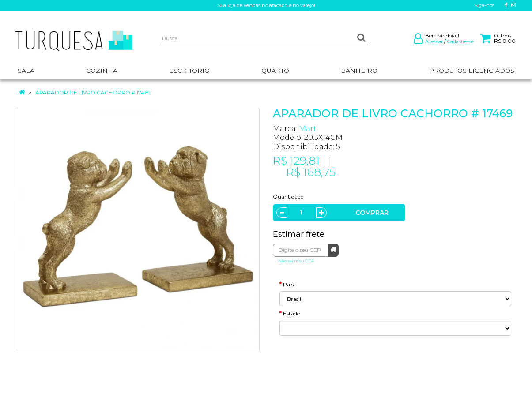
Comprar (372, 213)
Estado (292, 313)
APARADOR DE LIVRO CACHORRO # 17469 (93, 92)
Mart (308, 129)
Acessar (434, 41)
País (288, 284)
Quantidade (288, 197)
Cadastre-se (460, 41)
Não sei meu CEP (296, 261)
